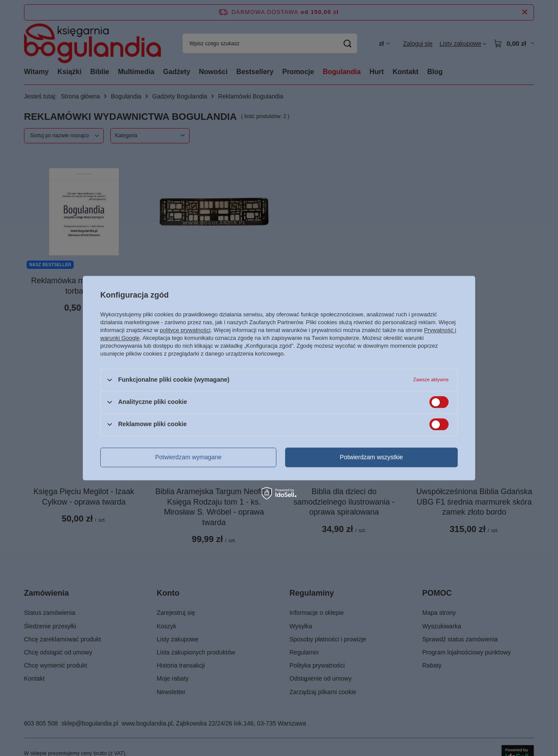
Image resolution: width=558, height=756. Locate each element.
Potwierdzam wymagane (189, 457)
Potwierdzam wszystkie (372, 457)
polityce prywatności (185, 330)
